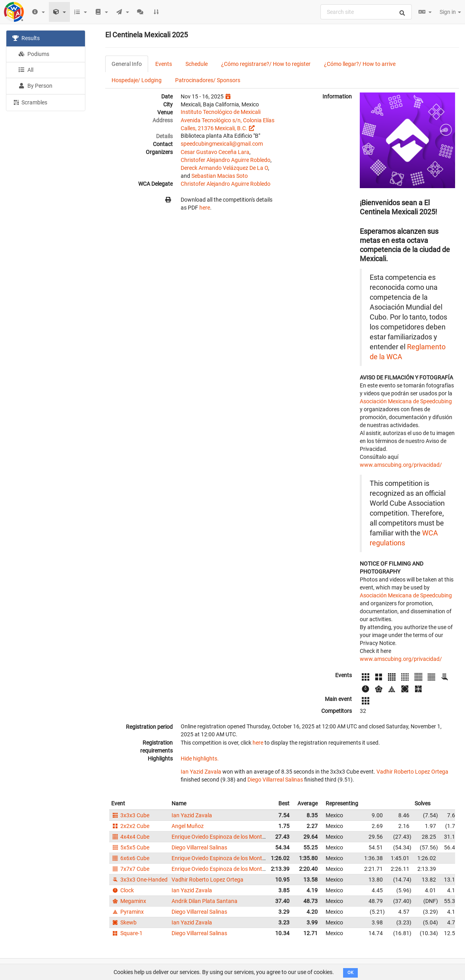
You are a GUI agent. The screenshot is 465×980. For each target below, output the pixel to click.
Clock (123, 890)
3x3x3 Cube (130, 815)
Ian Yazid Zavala (201, 772)
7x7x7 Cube (130, 869)
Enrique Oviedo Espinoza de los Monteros (222, 837)
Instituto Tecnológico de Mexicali (221, 112)
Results (26, 38)
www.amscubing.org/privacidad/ (401, 465)
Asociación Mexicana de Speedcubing (406, 401)
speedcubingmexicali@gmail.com (222, 144)
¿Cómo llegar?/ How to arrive (360, 64)
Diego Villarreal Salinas (275, 780)
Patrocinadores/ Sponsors (208, 80)
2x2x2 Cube (130, 826)
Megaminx (129, 901)
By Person (35, 86)
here (205, 208)
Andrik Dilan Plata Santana (205, 901)
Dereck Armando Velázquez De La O (224, 168)
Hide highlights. (200, 759)
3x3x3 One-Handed (139, 880)
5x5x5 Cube (130, 847)
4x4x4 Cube (130, 837)
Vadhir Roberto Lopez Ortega (412, 772)
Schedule (197, 64)
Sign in (450, 12)
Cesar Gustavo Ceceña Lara (215, 152)
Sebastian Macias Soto (220, 176)
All (26, 70)
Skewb (124, 922)
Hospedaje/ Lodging (137, 80)
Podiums (34, 54)
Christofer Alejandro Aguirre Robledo (226, 160)
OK (350, 973)
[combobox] (366, 12)
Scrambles (30, 102)
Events (164, 64)
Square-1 (127, 933)
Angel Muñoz (188, 826)
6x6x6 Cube (130, 858)
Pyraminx (127, 912)
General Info (127, 64)
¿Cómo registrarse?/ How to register (266, 64)
